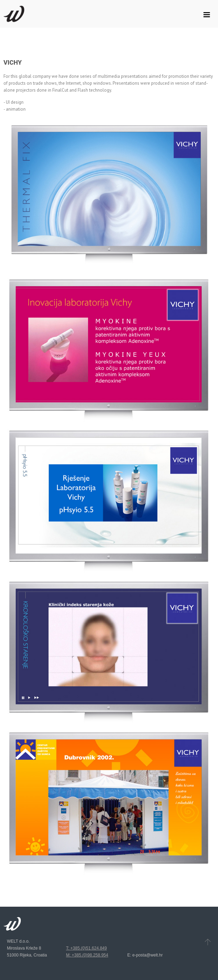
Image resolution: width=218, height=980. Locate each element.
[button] (207, 15)
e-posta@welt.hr (148, 955)
